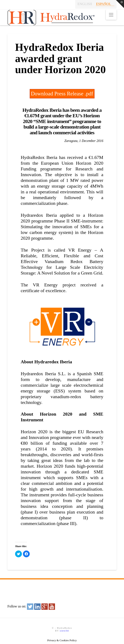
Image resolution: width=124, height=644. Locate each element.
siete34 (64, 631)
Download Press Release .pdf (62, 94)
